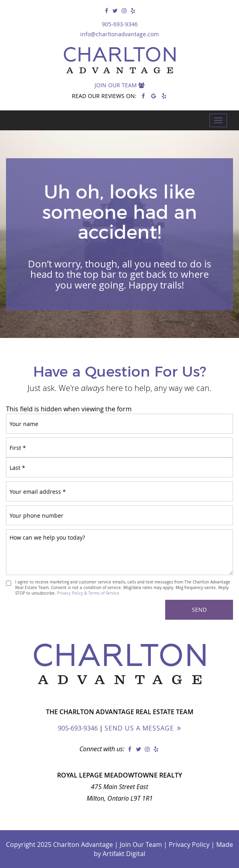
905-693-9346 (120, 24)
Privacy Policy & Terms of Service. (89, 593)
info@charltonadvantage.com (119, 34)
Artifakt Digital (124, 854)
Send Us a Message (139, 728)
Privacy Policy (189, 844)
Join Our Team (119, 85)
